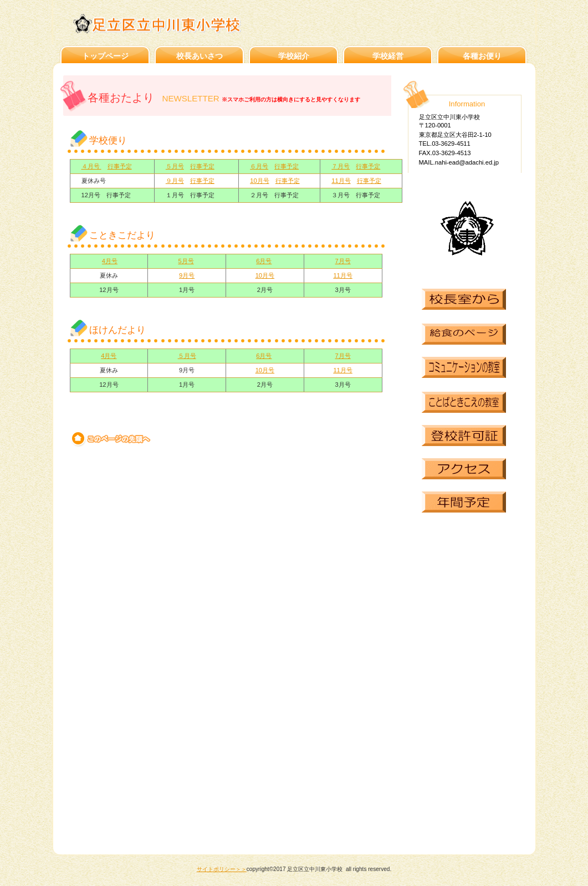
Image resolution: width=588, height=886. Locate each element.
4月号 (110, 261)
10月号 (259, 181)
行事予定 (120, 166)
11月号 (341, 181)
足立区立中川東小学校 (174, 24)
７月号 (341, 166)
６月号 (259, 166)
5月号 (186, 261)
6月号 (264, 261)
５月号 (175, 166)
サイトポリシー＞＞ (222, 869)
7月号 (343, 261)
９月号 (175, 181)
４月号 (91, 166)
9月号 (187, 275)
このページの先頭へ (112, 439)
